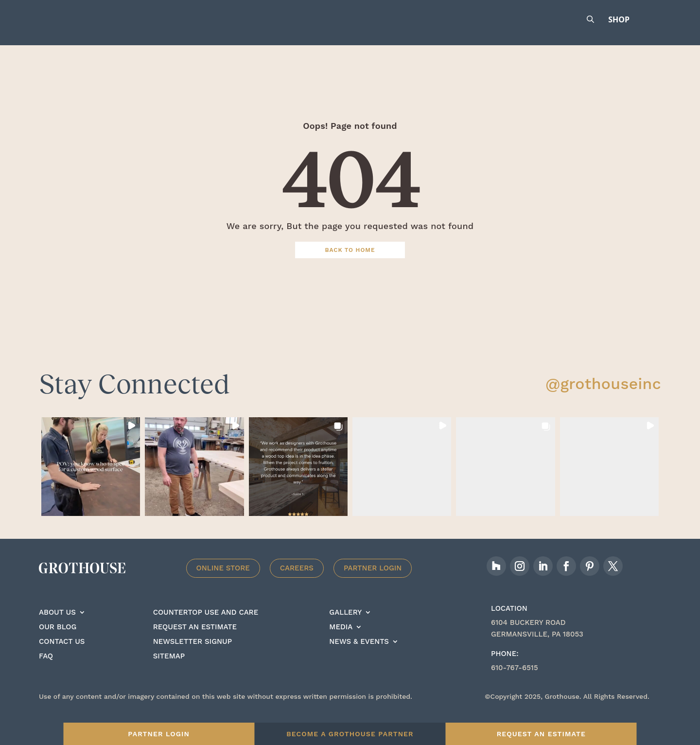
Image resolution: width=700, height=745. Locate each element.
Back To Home (350, 264)
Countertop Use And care (206, 626)
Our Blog (58, 641)
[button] (91, 480)
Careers (297, 582)
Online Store (223, 582)
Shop (619, 19)
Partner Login (373, 582)
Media (341, 641)
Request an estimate (195, 641)
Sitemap (169, 670)
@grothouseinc (603, 397)
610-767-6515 (515, 681)
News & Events (359, 656)
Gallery (345, 626)
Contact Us (62, 656)
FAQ (46, 670)
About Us (57, 626)
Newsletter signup (192, 656)
